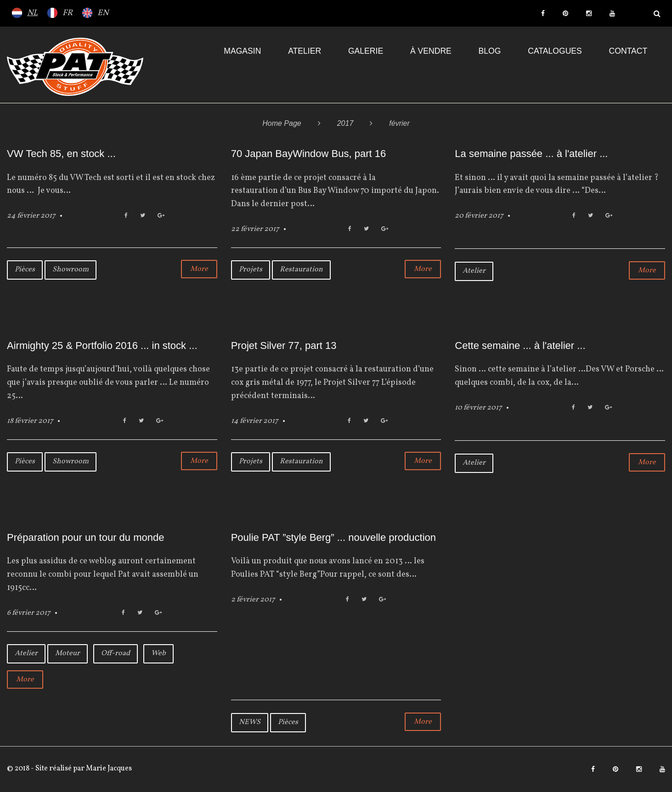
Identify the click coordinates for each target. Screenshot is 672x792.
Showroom (71, 270)
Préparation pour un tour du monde (85, 537)
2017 (345, 123)
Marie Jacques (108, 769)
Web (158, 653)
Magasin (242, 51)
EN (103, 13)
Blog (490, 51)
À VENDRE (431, 51)
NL (32, 13)
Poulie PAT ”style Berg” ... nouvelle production (333, 537)
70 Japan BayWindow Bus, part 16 (309, 154)
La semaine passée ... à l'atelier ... (531, 154)
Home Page (282, 123)
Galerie (366, 51)
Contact (628, 51)
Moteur (68, 653)
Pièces (25, 270)
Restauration (301, 270)
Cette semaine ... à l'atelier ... (520, 345)
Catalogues (555, 51)
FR (68, 13)
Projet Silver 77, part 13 (284, 345)
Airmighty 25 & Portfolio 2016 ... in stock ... (102, 345)
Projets (251, 270)
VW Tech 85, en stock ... (61, 154)
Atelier (305, 51)
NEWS (250, 722)
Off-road (116, 653)
